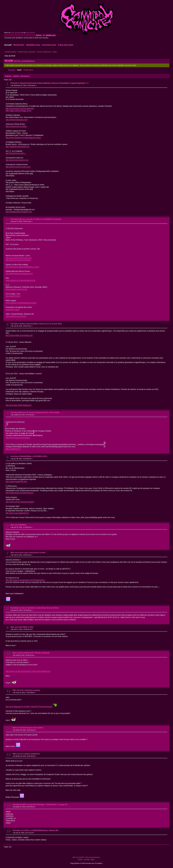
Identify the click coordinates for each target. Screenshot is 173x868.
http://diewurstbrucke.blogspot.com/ (19, 274)
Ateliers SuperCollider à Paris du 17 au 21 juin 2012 (41, 324)
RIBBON (23, 525)
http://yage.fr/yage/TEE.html (16, 481)
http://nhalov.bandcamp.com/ (17, 120)
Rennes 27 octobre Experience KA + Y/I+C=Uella (39, 413)
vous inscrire (30, 33)
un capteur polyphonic (31, 754)
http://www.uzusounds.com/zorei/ (18, 260)
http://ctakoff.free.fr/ (13, 296)
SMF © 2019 (85, 857)
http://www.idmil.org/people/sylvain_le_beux (22, 267)
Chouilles (14, 83)
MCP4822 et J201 (26, 627)
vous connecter (16, 33)
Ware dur (14, 525)
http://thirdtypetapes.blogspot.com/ (19, 212)
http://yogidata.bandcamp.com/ (18, 146)
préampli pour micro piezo (32, 728)
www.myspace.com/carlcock (16, 289)
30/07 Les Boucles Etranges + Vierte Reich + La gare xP (45, 805)
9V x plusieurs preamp (31, 690)
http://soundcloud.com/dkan (16, 126)
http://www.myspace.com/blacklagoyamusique (23, 138)
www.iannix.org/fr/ (13, 309)
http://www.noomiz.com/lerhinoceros (20, 493)
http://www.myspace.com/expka (18, 438)
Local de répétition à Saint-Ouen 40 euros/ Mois (39, 608)
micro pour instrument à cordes (32, 553)
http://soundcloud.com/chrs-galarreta (20, 108)
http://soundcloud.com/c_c (16, 153)
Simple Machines (95, 857)
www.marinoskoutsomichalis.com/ (19, 258)
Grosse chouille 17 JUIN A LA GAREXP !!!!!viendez (40, 219)
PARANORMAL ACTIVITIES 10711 (33, 456)
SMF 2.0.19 (76, 857)
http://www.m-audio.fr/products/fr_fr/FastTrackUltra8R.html (28, 671)
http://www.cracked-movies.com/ (18, 167)
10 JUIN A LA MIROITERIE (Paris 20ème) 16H (40, 830)
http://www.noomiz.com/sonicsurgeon (20, 502)
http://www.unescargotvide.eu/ (17, 513)
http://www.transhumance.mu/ (17, 160)
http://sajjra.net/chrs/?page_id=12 (19, 111)
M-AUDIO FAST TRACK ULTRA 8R (35, 653)
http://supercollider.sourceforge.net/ (19, 335)
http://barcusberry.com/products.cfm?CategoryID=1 (25, 580)
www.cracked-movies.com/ (16, 316)
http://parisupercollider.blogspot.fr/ (19, 405)
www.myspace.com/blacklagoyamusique (21, 303)
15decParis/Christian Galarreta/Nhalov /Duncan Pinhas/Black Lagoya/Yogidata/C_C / (54, 83)
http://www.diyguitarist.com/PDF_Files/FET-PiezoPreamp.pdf (29, 707)
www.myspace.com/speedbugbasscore (21, 280)
